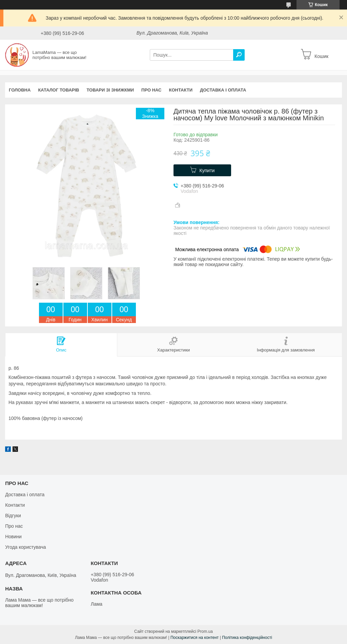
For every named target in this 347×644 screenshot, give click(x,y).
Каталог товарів (58, 90)
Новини (13, 537)
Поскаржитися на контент (195, 638)
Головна (20, 90)
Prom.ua (205, 631)
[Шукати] (239, 55)
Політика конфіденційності (247, 638)
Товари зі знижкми (110, 90)
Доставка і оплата (223, 90)
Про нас (151, 90)
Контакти (181, 90)
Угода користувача (25, 547)
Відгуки (13, 516)
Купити (207, 170)
